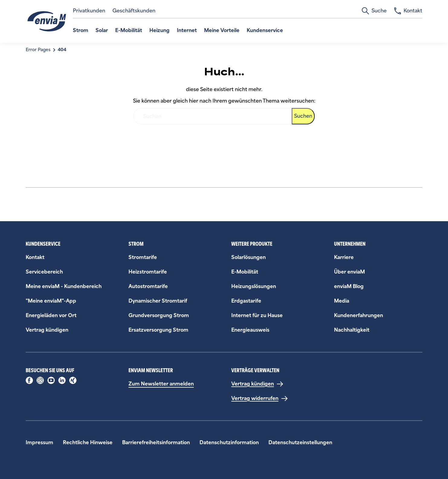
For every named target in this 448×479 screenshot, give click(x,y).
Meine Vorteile (222, 30)
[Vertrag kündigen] (257, 384)
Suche (374, 11)
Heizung (159, 30)
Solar (102, 30)
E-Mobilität (129, 30)
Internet (187, 30)
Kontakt (408, 11)
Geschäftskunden (134, 11)
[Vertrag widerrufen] (260, 399)
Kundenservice (265, 30)
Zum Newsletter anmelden (161, 384)
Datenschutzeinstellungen (300, 443)
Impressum (39, 443)
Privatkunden (89, 11)
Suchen (303, 116)
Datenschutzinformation (229, 443)
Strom (81, 30)
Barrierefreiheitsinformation (156, 443)
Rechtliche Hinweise (88, 443)
